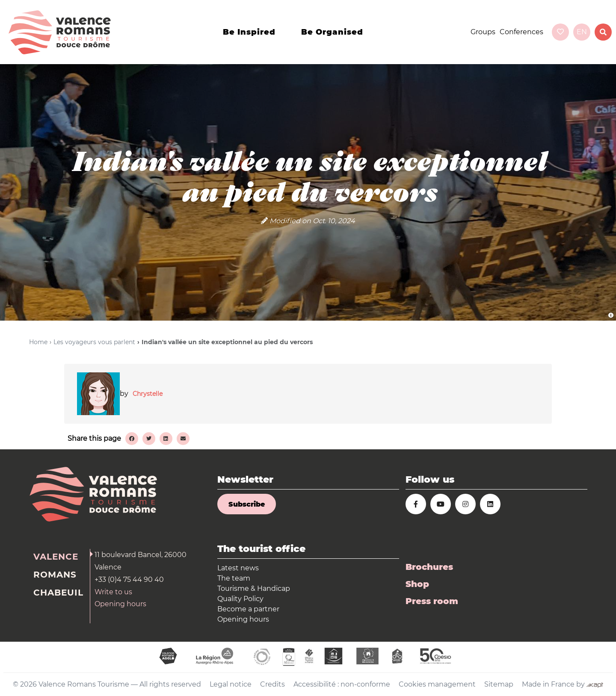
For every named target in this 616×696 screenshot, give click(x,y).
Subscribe (247, 504)
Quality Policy (240, 599)
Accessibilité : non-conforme (342, 684)
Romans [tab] (55, 575)
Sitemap (499, 684)
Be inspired (249, 32)
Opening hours (120, 604)
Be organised (332, 32)
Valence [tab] (56, 557)
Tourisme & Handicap (254, 588)
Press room (432, 601)
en (582, 32)
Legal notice (231, 684)
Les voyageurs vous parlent (94, 342)
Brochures (429, 567)
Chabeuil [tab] (58, 593)
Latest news (238, 568)
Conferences (521, 32)
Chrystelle (148, 394)
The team (234, 578)
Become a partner (248, 609)
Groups (483, 32)
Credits (272, 684)
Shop (417, 584)
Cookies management (437, 684)
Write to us (113, 592)
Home (38, 342)
